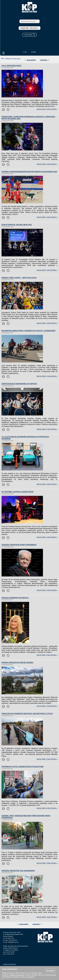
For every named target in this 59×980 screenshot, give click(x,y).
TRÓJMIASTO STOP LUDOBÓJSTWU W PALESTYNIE (23, 767)
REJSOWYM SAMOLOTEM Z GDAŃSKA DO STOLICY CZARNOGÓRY (29, 331)
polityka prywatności (10, 964)
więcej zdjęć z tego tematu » (47, 109)
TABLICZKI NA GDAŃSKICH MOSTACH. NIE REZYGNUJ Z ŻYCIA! (27, 714)
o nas (25, 52)
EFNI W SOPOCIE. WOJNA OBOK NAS (17, 225)
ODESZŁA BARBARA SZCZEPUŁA (15, 598)
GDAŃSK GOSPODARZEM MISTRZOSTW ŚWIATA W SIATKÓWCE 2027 (29, 172)
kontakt (34, 52)
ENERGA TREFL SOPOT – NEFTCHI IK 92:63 (19, 278)
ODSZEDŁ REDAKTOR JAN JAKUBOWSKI (18, 871)
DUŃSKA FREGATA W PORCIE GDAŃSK (17, 663)
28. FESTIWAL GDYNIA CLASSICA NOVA (17, 492)
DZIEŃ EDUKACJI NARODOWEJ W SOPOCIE (19, 384)
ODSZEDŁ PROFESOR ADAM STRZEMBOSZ (19, 545)
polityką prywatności (17, 975)
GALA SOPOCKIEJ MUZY (11, 66)
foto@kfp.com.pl (13, 942)
